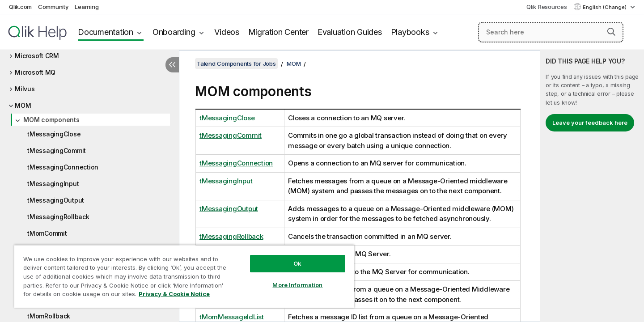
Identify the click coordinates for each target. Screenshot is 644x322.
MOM (23, 105)
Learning (87, 7)
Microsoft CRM (37, 56)
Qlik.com (20, 7)
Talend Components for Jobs (236, 64)
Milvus (25, 89)
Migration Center (278, 32)
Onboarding (174, 32)
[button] (611, 32)
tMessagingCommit (57, 150)
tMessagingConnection (63, 167)
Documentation (106, 32)
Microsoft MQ (35, 72)
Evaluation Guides (350, 32)
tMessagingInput (53, 184)
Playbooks (410, 32)
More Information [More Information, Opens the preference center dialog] (297, 285)
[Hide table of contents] (172, 65)
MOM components (51, 120)
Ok (297, 263)
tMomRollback (49, 316)
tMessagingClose (54, 134)
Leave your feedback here (590, 123)
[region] (184, 276)
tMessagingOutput (56, 200)
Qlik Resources (547, 7)
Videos (227, 32)
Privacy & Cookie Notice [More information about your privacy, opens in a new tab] (174, 294)
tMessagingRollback (58, 217)
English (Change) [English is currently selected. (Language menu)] (605, 7)
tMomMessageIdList (232, 317)
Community (53, 7)
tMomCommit (47, 233)
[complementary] (592, 186)
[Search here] (551, 32)
